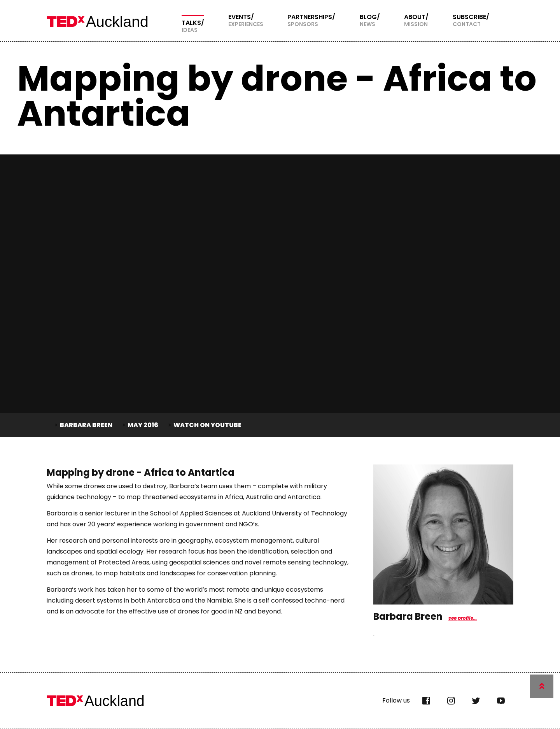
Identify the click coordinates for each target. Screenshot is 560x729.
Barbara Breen (86, 425)
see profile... (463, 618)
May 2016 (143, 425)
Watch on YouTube (207, 425)
